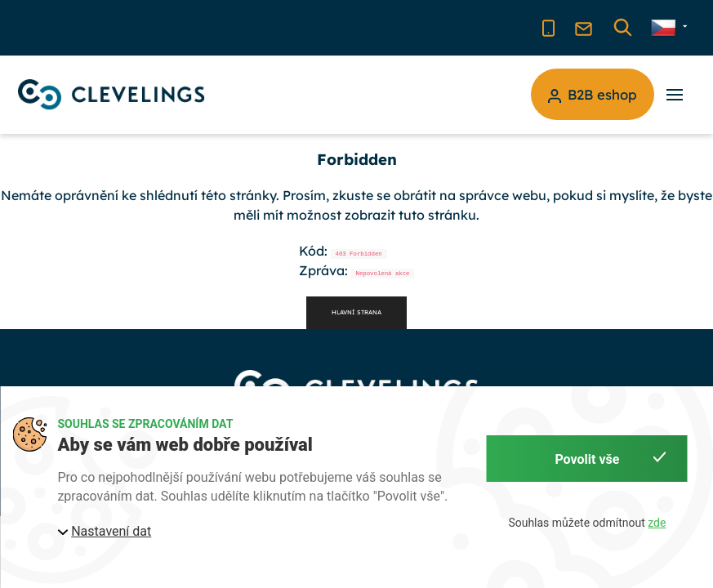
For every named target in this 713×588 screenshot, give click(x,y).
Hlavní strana (356, 312)
